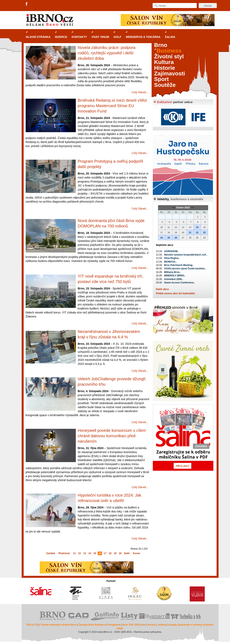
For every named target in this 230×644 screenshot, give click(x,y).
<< (174, 208)
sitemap (162, 625)
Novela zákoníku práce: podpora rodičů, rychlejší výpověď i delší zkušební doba (107, 53)
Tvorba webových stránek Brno (58, 625)
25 (169, 238)
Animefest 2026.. (174, 279)
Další (127, 553)
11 (74, 553)
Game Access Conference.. (179, 283)
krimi (143, 625)
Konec (137, 553)
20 (120, 553)
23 (204, 232)
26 (176, 238)
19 (115, 553)
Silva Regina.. (172, 258)
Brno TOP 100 (130, 625)
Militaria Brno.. (172, 272)
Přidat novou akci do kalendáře (176, 293)
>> (192, 208)
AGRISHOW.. (171, 251)
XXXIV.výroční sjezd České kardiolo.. (185, 269)
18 (110, 553)
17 (105, 553)
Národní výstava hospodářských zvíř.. (186, 255)
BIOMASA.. (170, 262)
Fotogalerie (114, 625)
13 (85, 553)
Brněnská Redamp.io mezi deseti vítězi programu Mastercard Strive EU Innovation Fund (112, 106)
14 (90, 553)
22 (197, 232)
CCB (36, 625)
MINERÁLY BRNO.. (175, 276)
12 (80, 553)
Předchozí (64, 553)
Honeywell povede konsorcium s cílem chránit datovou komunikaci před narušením (112, 436)
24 (162, 238)
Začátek (51, 553)
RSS (29, 625)
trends (151, 625)
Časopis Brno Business (92, 625)
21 (190, 232)
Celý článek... (140, 92)
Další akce (163, 289)
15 (95, 553)
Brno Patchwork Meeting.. (179, 265)
